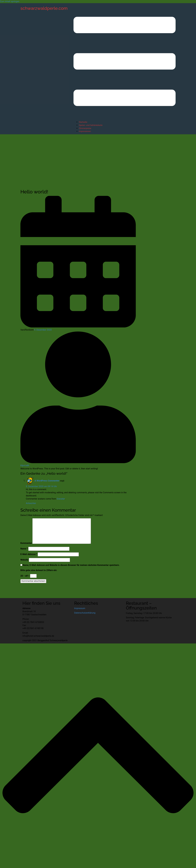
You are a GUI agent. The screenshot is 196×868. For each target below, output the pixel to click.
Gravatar (61, 499)
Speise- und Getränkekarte (91, 125)
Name (24, 549)
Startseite (83, 122)
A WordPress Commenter (47, 481)
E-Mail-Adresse (29, 554)
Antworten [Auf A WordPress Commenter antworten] (31, 503)
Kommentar (26, 543)
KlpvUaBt (25, 465)
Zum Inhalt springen (10, 1)
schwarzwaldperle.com (44, 8)
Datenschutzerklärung (85, 613)
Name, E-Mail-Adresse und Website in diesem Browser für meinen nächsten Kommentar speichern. (71, 565)
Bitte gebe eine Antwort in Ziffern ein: (39, 570)
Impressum (80, 608)
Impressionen (85, 131)
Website (24, 560)
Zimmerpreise (85, 128)
